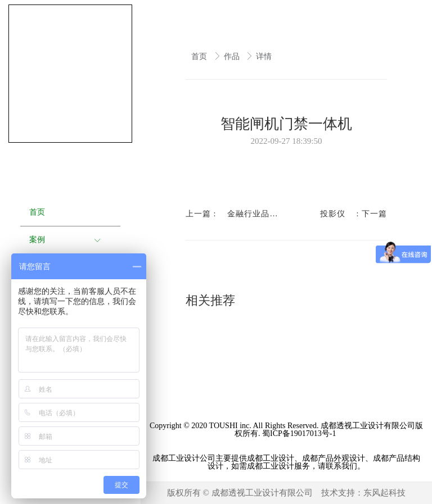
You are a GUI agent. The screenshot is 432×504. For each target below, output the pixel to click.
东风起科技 (384, 493)
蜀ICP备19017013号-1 (300, 433)
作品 (233, 56)
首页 (200, 56)
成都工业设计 (176, 458)
